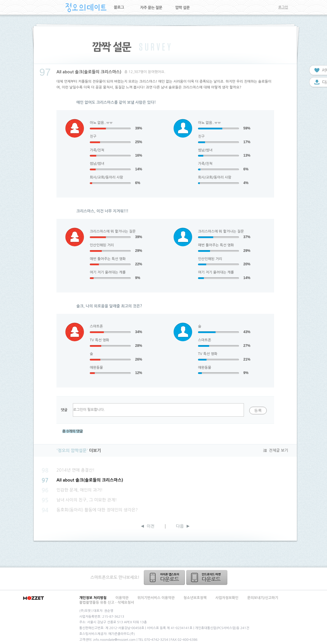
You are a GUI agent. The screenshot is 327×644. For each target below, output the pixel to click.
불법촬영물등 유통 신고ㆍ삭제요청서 (107, 603)
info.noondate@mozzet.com (115, 640)
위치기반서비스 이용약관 (156, 598)
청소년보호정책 (195, 598)
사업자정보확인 (227, 598)
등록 (258, 410)
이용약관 (122, 598)
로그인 (283, 7)
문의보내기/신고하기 (263, 598)
